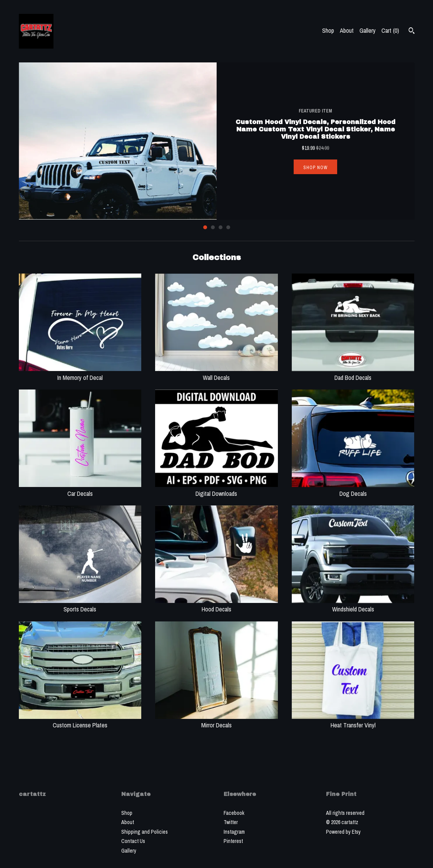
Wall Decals (216, 373)
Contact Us (133, 841)
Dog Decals (353, 489)
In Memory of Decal (80, 373)
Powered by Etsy (343, 832)
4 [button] (228, 227)
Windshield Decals (353, 605)
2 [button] (213, 227)
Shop (328, 30)
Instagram (234, 832)
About (347, 30)
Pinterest (233, 841)
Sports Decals (80, 605)
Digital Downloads (216, 489)
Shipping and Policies (145, 832)
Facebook (234, 813)
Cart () (390, 30)
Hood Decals (216, 605)
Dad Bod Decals (353, 373)
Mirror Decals (216, 721)
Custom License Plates (80, 721)
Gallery (368, 30)
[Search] (412, 32)
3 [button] (221, 227)
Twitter (231, 822)
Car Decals (80, 489)
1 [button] (205, 227)
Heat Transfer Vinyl (353, 721)
